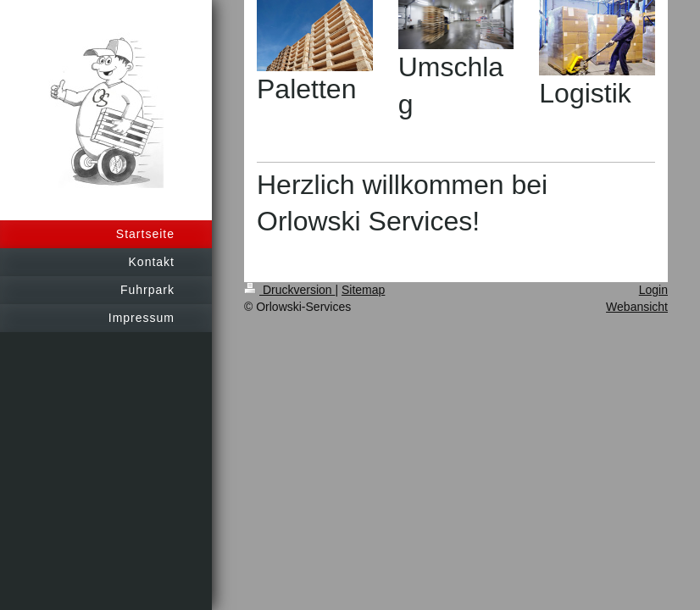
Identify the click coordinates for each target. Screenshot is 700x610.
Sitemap (363, 290)
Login (653, 290)
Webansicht (637, 307)
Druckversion (289, 290)
